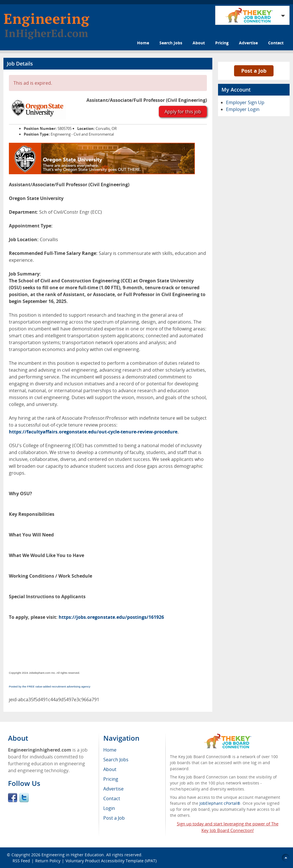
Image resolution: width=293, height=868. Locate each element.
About (199, 43)
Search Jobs (171, 43)
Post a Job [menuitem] (114, 818)
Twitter (24, 798)
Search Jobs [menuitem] (116, 760)
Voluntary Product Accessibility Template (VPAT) (111, 861)
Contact (276, 43)
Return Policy (48, 861)
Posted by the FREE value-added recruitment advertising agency (50, 686)
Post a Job (254, 71)
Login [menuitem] (109, 808)
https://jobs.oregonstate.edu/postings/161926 (111, 617)
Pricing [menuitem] (111, 779)
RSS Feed (21, 861)
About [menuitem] (110, 769)
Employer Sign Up (245, 102)
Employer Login (243, 109)
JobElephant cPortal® (220, 803)
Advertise (248, 43)
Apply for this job (183, 112)
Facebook (13, 798)
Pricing (222, 43)
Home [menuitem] (110, 750)
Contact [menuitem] (112, 798)
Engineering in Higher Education (73, 855)
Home (143, 43)
